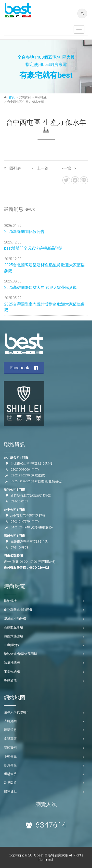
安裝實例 (10, 747)
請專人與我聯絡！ (17, 712)
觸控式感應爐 (13, 636)
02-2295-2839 (20, 475)
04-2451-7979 (20, 521)
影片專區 (10, 765)
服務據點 (10, 792)
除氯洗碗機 (12, 663)
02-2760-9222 (20, 481)
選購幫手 (10, 774)
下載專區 (10, 756)
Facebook (24, 368)
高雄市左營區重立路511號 (29, 542)
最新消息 (10, 730)
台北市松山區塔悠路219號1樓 (32, 464)
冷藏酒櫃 (10, 680)
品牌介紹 (10, 721)
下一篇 (68, 168)
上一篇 (40, 168)
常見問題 (10, 783)
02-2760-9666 (20, 469)
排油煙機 (10, 601)
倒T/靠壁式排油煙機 (18, 610)
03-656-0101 (19, 501)
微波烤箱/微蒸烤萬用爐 (20, 654)
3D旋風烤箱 (12, 645)
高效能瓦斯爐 (13, 627)
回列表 (12, 168)
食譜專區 (10, 739)
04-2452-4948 (20, 527)
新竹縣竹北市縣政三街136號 (31, 495)
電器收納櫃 (12, 671)
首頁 (12, 97)
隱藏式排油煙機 (15, 619)
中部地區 (41, 97)
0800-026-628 (39, 568)
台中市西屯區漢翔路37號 (27, 516)
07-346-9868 (19, 547)
